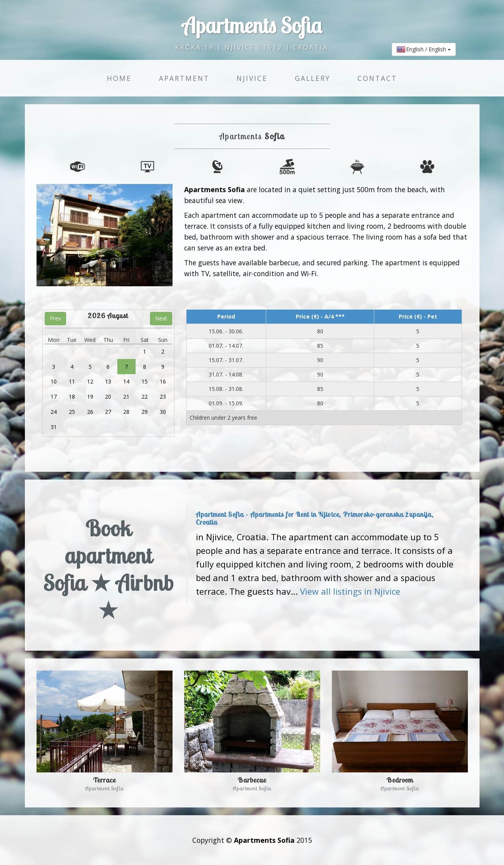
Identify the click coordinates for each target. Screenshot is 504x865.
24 (54, 412)
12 (90, 381)
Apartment (184, 78)
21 (126, 397)
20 (108, 397)
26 (90, 412)
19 (90, 397)
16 (163, 381)
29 (90, 351)
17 (54, 397)
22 (145, 397)
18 (72, 397)
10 (54, 381)
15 (145, 381)
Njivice (252, 78)
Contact (377, 78)
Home (119, 78)
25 (72, 412)
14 (126, 381)
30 (108, 351)
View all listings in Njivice (350, 591)
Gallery (313, 78)
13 (108, 381)
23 (163, 397)
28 (72, 351)
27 (54, 351)
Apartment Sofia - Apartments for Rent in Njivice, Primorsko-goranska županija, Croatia (315, 518)
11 (72, 381)
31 (126, 351)
